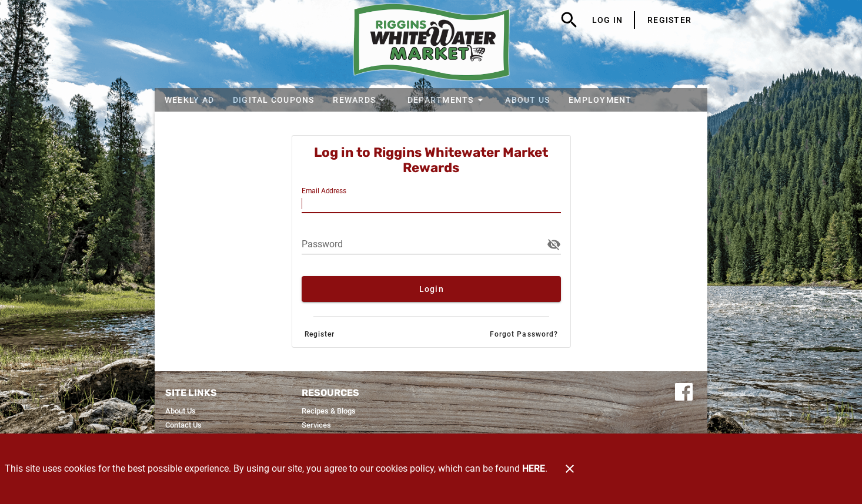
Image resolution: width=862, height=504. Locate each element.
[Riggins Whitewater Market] (431, 44)
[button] (361, 100)
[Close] (570, 469)
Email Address (324, 191)
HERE (534, 468)
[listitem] (181, 411)
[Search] (569, 20)
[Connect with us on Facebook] (684, 391)
